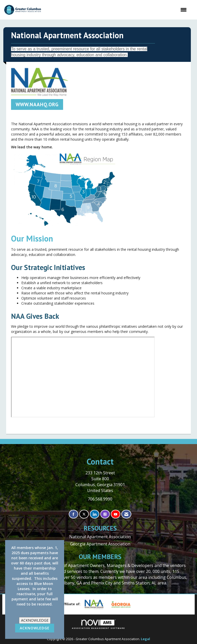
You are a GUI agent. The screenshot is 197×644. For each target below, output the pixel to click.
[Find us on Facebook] (73, 514)
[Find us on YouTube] (116, 514)
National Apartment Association (100, 537)
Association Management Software (98, 624)
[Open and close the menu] (117, 10)
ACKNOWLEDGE (35, 620)
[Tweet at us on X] (84, 514)
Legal (145, 639)
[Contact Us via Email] (126, 514)
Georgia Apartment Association (100, 544)
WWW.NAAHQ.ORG (37, 104)
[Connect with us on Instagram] (105, 514)
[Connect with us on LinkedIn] (95, 514)
